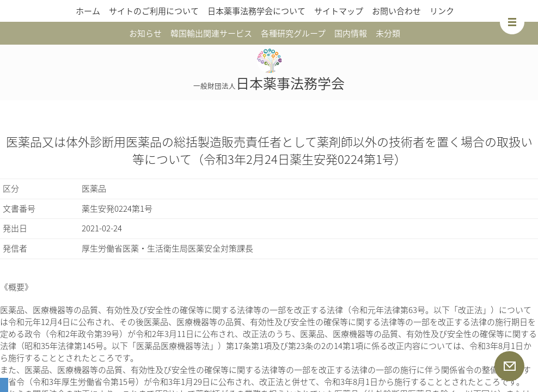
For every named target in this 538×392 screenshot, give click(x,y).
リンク (442, 11)
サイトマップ (339, 11)
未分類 (388, 33)
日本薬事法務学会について (256, 11)
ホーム (88, 11)
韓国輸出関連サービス (211, 33)
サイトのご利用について (154, 11)
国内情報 (351, 33)
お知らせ (145, 33)
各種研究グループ (293, 33)
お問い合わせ (396, 11)
